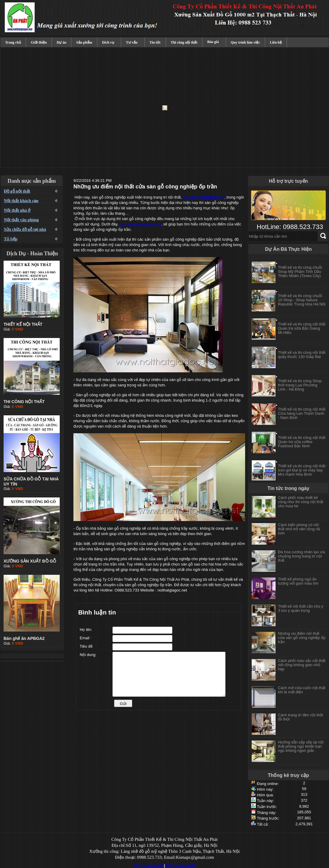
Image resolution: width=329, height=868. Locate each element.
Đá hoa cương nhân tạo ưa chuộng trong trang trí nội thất (301, 556)
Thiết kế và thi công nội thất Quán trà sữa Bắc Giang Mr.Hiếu (302, 328)
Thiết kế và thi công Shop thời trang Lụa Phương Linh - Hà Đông (300, 385)
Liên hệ (276, 42)
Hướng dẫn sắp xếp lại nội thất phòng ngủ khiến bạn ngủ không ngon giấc (301, 746)
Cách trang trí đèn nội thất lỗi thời (300, 717)
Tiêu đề (86, 646)
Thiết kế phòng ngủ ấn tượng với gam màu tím (298, 581)
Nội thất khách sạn (21, 201)
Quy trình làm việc (245, 42)
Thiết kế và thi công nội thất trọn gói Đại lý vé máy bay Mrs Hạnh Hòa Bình (302, 470)
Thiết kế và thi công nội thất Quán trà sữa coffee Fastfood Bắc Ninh (302, 442)
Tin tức (155, 42)
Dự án (62, 42)
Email (86, 638)
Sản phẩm (84, 42)
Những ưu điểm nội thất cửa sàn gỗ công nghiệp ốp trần (302, 638)
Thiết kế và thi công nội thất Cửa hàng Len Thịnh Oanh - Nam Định (302, 413)
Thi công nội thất (184, 42)
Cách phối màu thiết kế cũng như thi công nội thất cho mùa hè (300, 502)
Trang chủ (13, 42)
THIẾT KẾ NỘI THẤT (23, 324)
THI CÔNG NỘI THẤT (24, 402)
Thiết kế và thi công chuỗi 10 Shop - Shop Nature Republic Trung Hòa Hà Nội (302, 300)
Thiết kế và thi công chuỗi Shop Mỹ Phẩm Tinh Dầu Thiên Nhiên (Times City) (300, 272)
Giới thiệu (39, 42)
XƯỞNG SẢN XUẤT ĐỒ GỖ (30, 561)
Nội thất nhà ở (17, 210)
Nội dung (88, 655)
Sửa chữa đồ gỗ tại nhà (25, 229)
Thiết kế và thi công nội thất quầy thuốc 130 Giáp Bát (302, 355)
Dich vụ (108, 42)
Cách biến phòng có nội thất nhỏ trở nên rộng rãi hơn (299, 529)
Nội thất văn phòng (21, 220)
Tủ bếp (11, 239)
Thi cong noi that (149, 866)
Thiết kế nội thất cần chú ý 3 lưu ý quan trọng (301, 608)
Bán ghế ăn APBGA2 (24, 638)
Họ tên (86, 630)
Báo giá (213, 42)
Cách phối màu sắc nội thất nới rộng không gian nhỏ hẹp (302, 665)
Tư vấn (132, 42)
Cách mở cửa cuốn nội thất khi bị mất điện (302, 690)
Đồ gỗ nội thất (17, 191)
